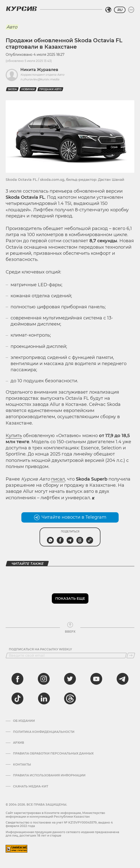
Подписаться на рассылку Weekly (40, 649)
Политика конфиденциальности (44, 732)
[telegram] (123, 679)
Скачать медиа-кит (31, 786)
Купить (14, 436)
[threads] (70, 698)
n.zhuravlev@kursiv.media (40, 79)
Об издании (24, 721)
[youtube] (96, 679)
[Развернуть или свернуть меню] (131, 10)
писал (58, 479)
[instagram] (44, 679)
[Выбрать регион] (108, 10)
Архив (19, 743)
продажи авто (50, 89)
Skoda (12, 89)
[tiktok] (17, 698)
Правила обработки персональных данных (53, 754)
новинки (28, 89)
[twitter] (70, 679)
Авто (12, 27)
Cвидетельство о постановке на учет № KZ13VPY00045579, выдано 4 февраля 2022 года (59, 824)
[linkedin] (44, 698)
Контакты (22, 765)
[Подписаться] (131, 655)
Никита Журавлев (39, 70)
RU (120, 10)
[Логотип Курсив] (21, 9)
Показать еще (70, 598)
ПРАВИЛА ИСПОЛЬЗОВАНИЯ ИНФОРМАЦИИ (49, 775)
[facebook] (17, 679)
